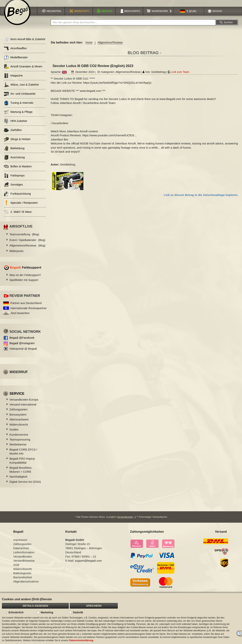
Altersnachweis (19, 424)
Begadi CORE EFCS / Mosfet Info (23, 456)
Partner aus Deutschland (26, 308)
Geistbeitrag (158, 77)
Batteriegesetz (22, 578)
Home (89, 47)
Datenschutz (21, 553)
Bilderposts (16, 256)
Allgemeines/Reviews (110, 47)
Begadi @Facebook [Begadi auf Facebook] (22, 342)
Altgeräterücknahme (26, 586)
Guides (14, 434)
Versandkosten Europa (24, 404)
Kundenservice (19, 439)
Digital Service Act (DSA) (25, 486)
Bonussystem (18, 419)
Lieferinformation (24, 557)
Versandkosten (125, 522)
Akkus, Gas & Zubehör (21, 89)
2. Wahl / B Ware (18, 217)
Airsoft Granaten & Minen (23, 71)
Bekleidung (14, 153)
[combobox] (133, 27)
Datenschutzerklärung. (82, 640)
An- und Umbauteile (20, 99)
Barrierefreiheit (22, 582)
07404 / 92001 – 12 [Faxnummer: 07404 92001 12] (84, 561)
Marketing (47, 612)
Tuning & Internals (19, 108)
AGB (16, 570)
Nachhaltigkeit (18, 481)
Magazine (13, 80)
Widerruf (19, 377)
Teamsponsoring (20, 444)
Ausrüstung (14, 162)
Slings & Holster (17, 144)
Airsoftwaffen (15, 53)
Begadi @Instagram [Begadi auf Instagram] (22, 348)
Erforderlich (16, 612)
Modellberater (16, 62)
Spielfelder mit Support (24, 285)
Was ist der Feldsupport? (25, 280)
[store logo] (17, 16)
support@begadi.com (88, 565)
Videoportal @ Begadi (23, 353)
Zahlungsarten (19, 414)
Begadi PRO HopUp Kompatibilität (22, 465)
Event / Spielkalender (27, 245)
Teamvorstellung (24, 239)
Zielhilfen (13, 135)
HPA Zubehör (16, 126)
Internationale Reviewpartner (29, 313)
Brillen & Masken (18, 171)
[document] (121, 618)
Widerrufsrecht (19, 429)
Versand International (23, 409)
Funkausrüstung (17, 198)
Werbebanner (18, 449)
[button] (188, 16)
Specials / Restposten (21, 208)
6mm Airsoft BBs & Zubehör (25, 44)
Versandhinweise (24, 565)
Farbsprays (14, 180)
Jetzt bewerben (20, 318)
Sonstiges (13, 189)
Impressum (20, 545)
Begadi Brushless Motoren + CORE (21, 474)
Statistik (78, 612)
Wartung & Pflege (18, 117)
